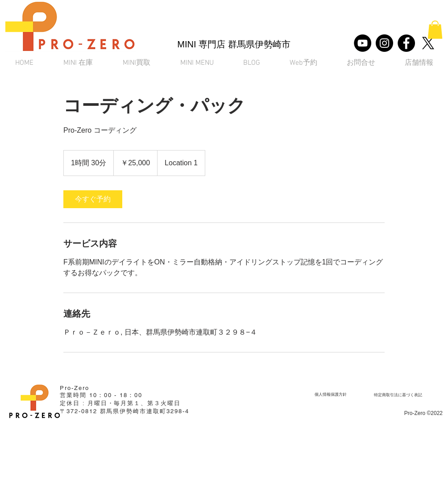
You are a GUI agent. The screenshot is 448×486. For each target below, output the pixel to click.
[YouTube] (363, 43)
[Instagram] (384, 43)
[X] (428, 43)
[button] (435, 30)
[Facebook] (406, 43)
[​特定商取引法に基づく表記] (398, 395)
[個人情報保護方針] (330, 394)
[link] (93, 199)
